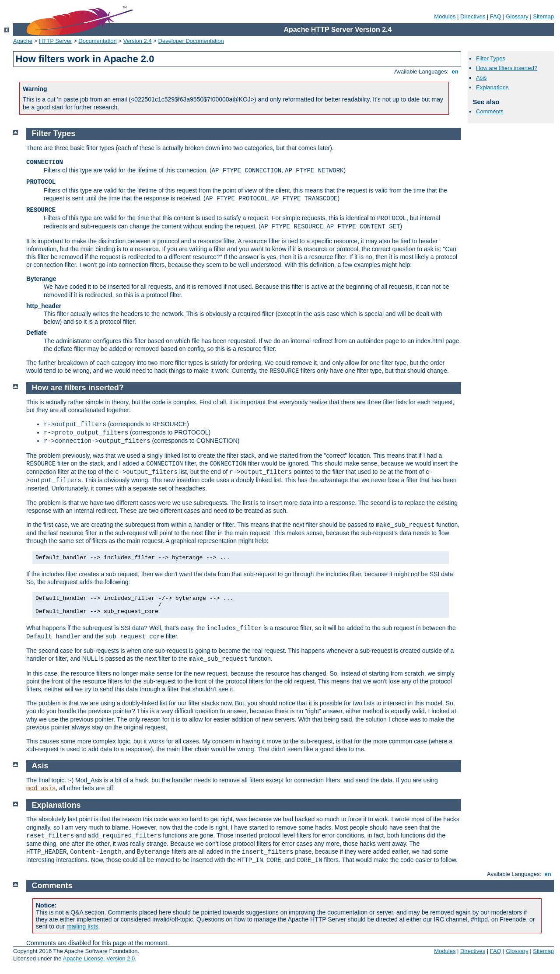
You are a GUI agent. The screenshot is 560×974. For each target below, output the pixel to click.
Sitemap (543, 16)
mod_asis (41, 788)
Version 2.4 (138, 41)
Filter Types (491, 58)
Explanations (492, 87)
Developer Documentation (191, 41)
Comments (490, 111)
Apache (23, 41)
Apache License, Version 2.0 (99, 958)
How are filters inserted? (507, 68)
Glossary (517, 16)
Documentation (97, 41)
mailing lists (82, 926)
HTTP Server (56, 41)
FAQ (496, 16)
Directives (473, 16)
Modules (445, 16)
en (455, 72)
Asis (481, 78)
